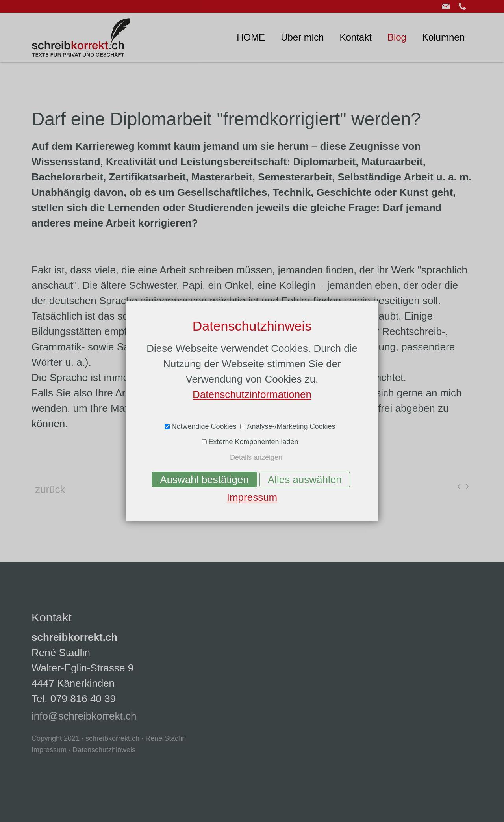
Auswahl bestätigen (204, 480)
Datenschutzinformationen (252, 394)
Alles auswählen (305, 480)
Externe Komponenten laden (253, 442)
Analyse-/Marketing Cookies (291, 426)
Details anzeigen (256, 457)
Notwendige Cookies (204, 426)
